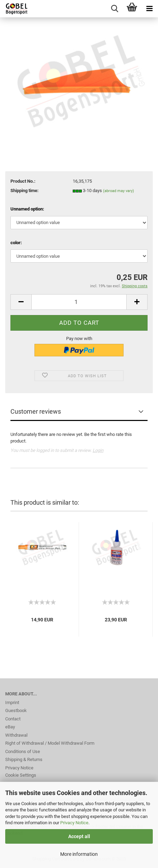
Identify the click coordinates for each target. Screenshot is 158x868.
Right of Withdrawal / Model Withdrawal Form (50, 743)
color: (16, 243)
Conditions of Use (23, 751)
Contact (13, 719)
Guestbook (16, 710)
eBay (10, 727)
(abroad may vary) (118, 191)
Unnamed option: (27, 209)
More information (79, 854)
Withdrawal (16, 735)
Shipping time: (25, 191)
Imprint (12, 702)
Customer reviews (36, 411)
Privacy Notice (74, 823)
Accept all (79, 836)
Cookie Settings (21, 775)
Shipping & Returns (24, 759)
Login (98, 450)
